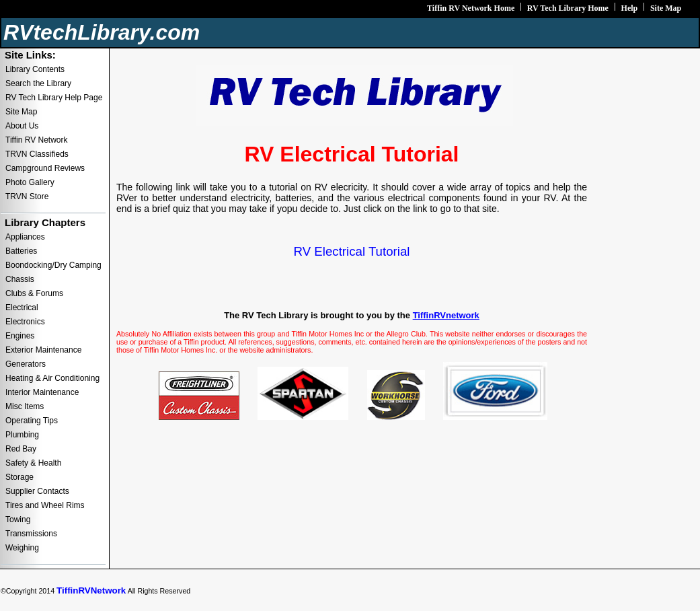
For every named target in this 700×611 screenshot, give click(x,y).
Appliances (25, 237)
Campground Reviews (45, 168)
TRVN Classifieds (37, 154)
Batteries (21, 251)
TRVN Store (27, 196)
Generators (26, 364)
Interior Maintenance (42, 392)
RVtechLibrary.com (102, 32)
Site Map (666, 8)
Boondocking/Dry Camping (53, 265)
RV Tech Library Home (568, 8)
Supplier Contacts (37, 491)
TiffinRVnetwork (446, 315)
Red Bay (21, 449)
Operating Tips (32, 421)
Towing (18, 519)
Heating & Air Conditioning (52, 378)
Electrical (22, 308)
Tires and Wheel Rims (45, 505)
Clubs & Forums (34, 293)
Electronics (25, 322)
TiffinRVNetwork (91, 590)
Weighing (22, 548)
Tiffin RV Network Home (471, 8)
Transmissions (31, 534)
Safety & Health (33, 463)
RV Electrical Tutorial (352, 251)
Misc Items (25, 406)
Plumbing (22, 435)
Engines (20, 336)
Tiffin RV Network (36, 140)
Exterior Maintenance (43, 350)
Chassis (20, 279)
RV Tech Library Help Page (54, 98)
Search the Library (38, 83)
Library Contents (35, 69)
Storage (20, 477)
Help (630, 8)
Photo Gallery (30, 182)
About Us (22, 126)
